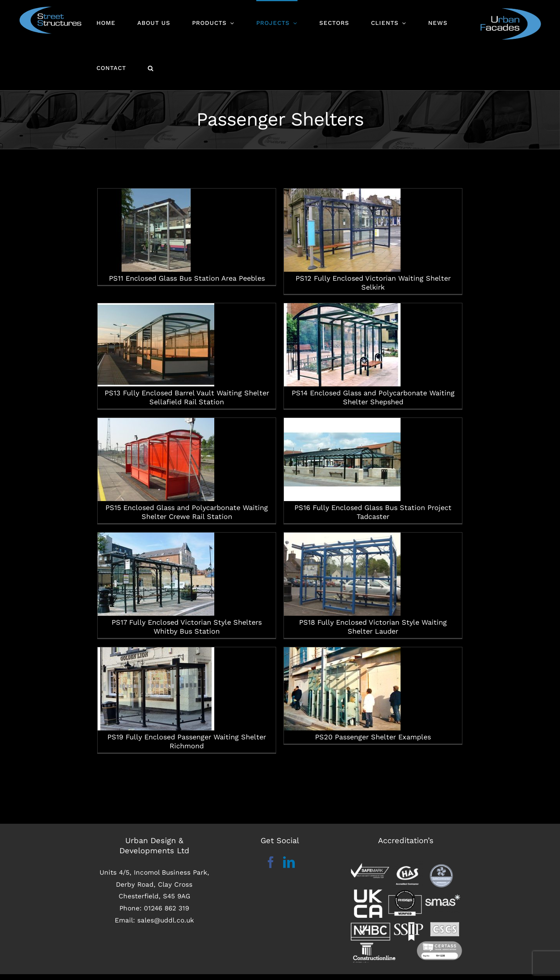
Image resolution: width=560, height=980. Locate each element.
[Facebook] (271, 868)
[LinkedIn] (289, 868)
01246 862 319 (166, 914)
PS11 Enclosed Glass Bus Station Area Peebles (187, 235)
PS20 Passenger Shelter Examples (350, 682)
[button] (151, 68)
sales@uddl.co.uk (166, 926)
